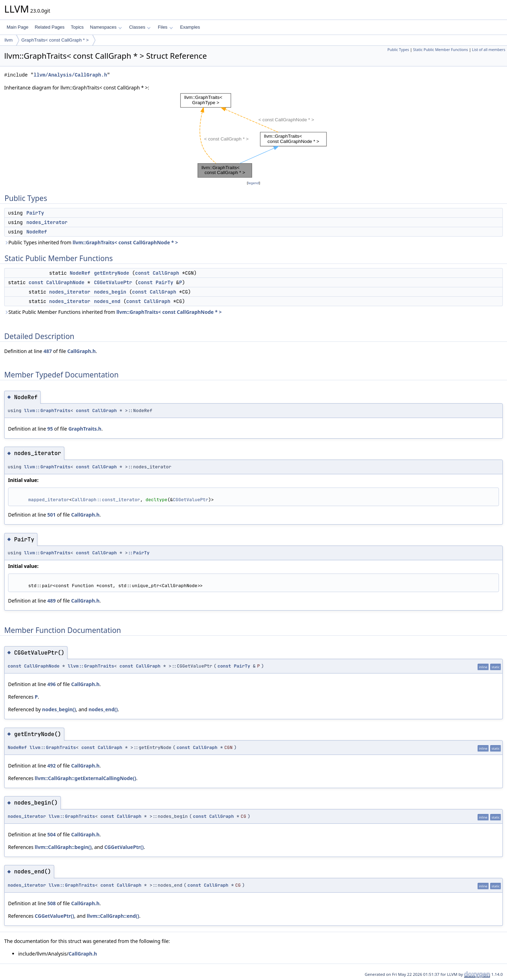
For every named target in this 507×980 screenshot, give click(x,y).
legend (254, 183)
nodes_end (107, 301)
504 (51, 834)
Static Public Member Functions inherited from (113, 312)
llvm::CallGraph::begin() (63, 847)
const (142, 273)
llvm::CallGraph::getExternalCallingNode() (85, 778)
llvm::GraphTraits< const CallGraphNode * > (125, 242)
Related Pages (49, 27)
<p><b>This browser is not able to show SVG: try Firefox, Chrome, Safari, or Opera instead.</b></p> (254, 135)
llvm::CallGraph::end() (113, 916)
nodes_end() (103, 709)
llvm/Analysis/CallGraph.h (70, 75)
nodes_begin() (59, 709)
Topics (77, 27)
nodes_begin (110, 292)
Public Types (398, 50)
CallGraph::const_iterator (106, 500)
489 (51, 601)
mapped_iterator (49, 500)
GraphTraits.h (85, 429)
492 (51, 766)
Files (165, 27)
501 (51, 515)
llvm (9, 40)
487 (48, 351)
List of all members (489, 50)
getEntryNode (112, 273)
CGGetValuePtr (113, 282)
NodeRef (37, 232)
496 (51, 684)
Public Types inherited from (91, 242)
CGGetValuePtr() (124, 847)
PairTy (35, 213)
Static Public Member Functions (440, 50)
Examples (190, 27)
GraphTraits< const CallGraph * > (55, 40)
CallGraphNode (65, 282)
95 (50, 429)
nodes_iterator (47, 222)
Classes (140, 27)
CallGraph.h (81, 351)
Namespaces (106, 27)
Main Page (17, 27)
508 (51, 903)
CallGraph (166, 273)
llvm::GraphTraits (47, 410)
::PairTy (138, 553)
